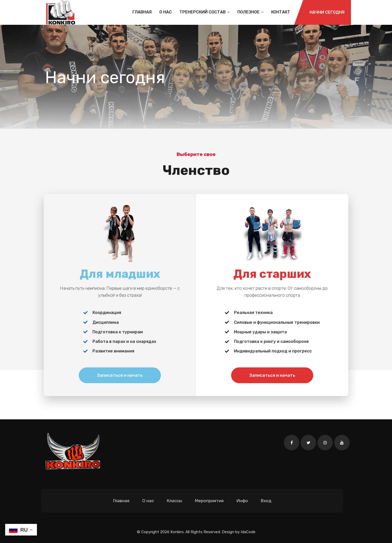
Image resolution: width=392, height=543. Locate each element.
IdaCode (248, 532)
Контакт (281, 12)
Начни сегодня (327, 12)
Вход (266, 501)
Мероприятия (209, 501)
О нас (166, 12)
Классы (174, 501)
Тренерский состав (205, 12)
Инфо (242, 501)
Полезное (250, 12)
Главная (142, 12)
